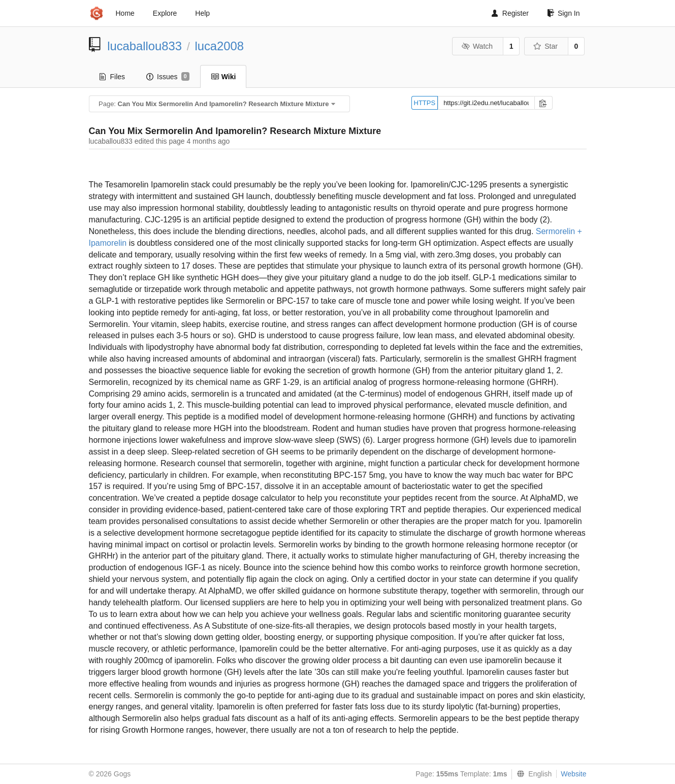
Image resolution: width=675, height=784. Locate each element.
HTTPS (425, 103)
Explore (165, 13)
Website (573, 774)
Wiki (223, 77)
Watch (477, 46)
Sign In (564, 13)
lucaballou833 (144, 46)
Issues (168, 77)
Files (112, 77)
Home (125, 13)
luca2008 (219, 46)
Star (545, 46)
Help (202, 13)
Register (510, 13)
